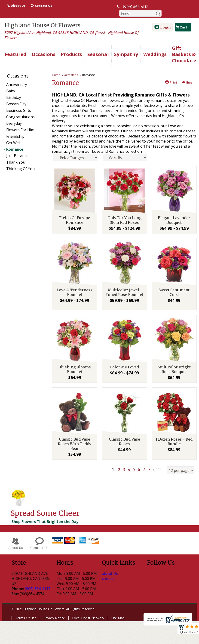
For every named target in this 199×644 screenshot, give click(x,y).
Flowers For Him (20, 123)
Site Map (118, 611)
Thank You (16, 156)
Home (56, 68)
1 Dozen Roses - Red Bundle (174, 435)
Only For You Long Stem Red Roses (124, 213)
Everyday (14, 117)
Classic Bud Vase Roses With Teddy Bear (75, 437)
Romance (15, 143)
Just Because (17, 149)
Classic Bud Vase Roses (124, 435)
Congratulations (20, 110)
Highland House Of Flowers (43, 19)
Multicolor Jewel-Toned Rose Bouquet (124, 286)
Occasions (71, 68)
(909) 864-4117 (135, 7)
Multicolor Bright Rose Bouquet (174, 363)
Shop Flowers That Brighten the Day (45, 515)
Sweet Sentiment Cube (174, 286)
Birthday (14, 91)
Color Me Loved (124, 360)
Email (188, 76)
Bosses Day (16, 97)
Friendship (15, 130)
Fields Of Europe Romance (75, 213)
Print (171, 76)
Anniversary (17, 78)
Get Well (13, 136)
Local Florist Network (88, 611)
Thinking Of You (20, 162)
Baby (11, 84)
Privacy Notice (54, 611)
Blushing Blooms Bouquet (75, 363)
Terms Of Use (26, 611)
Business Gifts (19, 104)
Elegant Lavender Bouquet (174, 213)
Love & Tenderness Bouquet (75, 286)
